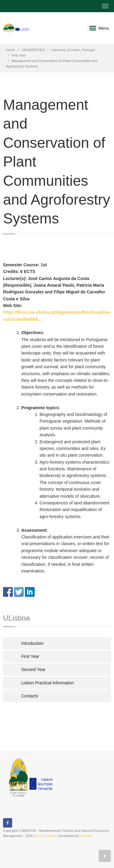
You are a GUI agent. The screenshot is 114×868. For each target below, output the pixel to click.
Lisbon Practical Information (48, 683)
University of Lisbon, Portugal (73, 50)
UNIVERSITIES (33, 50)
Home (10, 50)
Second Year (33, 669)
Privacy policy (46, 836)
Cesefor (86, 836)
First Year (19, 55)
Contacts (30, 696)
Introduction (32, 643)
